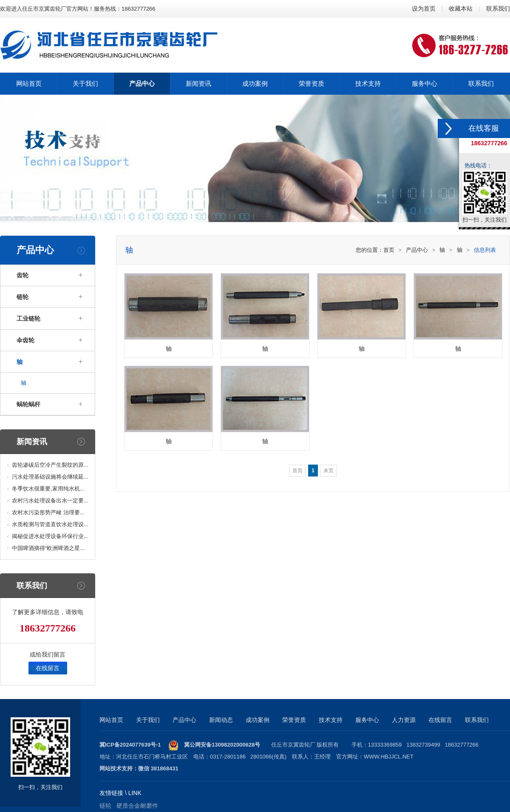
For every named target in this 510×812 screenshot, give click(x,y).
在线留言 (48, 668)
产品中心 (417, 250)
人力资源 (404, 720)
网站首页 (111, 720)
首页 (389, 250)
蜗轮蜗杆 (28, 404)
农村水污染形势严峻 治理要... (48, 512)
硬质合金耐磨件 (137, 806)
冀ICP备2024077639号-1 (130, 745)
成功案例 (258, 720)
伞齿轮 (25, 340)
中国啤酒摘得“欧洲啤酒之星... (48, 548)
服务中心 (367, 720)
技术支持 (331, 720)
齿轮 (23, 275)
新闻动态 (221, 720)
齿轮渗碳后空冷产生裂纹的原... (50, 465)
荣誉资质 (294, 720)
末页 (329, 471)
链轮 (23, 297)
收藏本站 (461, 8)
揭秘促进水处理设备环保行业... (50, 536)
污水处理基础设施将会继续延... (50, 477)
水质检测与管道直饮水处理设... (50, 524)
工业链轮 (28, 319)
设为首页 (424, 8)
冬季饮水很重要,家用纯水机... (48, 489)
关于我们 (148, 720)
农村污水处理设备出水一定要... (50, 500)
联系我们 (498, 8)
